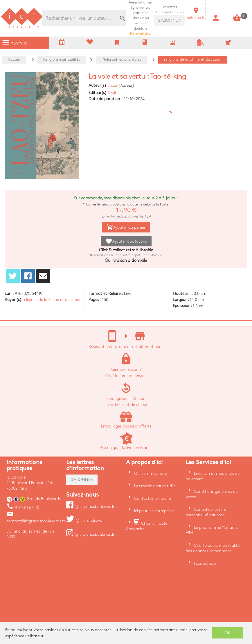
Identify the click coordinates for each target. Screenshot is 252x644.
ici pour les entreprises (154, 511)
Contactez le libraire (153, 498)
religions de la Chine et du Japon (52, 300)
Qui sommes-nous (151, 473)
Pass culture (205, 563)
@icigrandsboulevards (90, 507)
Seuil (112, 93)
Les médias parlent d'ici (155, 486)
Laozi (112, 85)
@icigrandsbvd (84, 521)
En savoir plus (141, 18)
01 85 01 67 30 (23, 508)
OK (228, 633)
